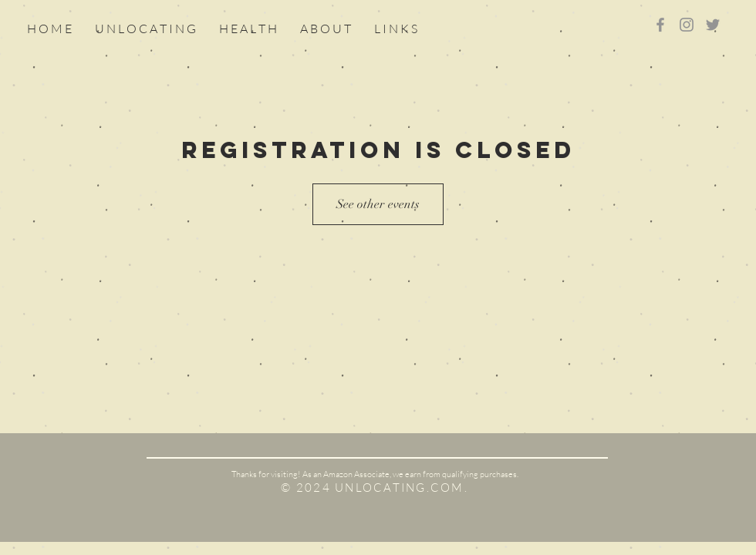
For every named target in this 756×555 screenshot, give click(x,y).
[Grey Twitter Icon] (713, 25)
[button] (396, 29)
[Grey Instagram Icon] (687, 25)
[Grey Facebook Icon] (660, 25)
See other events (378, 204)
